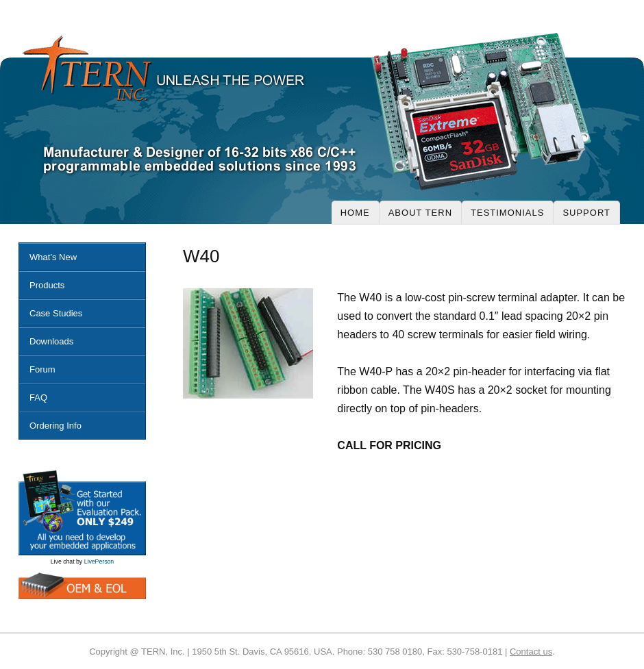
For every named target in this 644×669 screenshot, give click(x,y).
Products (47, 285)
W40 (201, 256)
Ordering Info (55, 426)
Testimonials (507, 213)
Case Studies (56, 313)
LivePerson (99, 561)
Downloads (51, 341)
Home (355, 213)
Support (586, 213)
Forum (42, 369)
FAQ (38, 397)
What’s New (53, 257)
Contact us (531, 652)
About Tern (420, 213)
